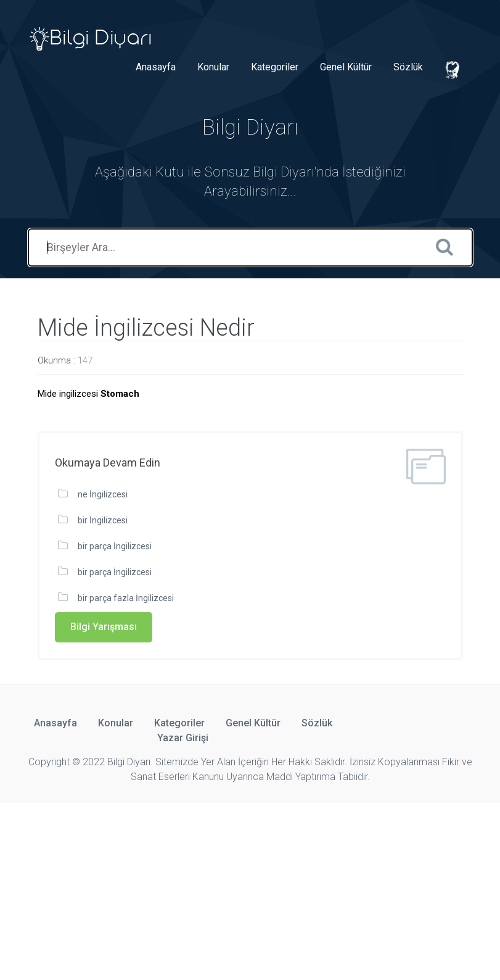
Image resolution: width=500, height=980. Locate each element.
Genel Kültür (346, 67)
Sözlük (408, 67)
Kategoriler (275, 67)
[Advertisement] (250, 889)
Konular (213, 67)
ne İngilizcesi (103, 494)
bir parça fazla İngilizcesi (126, 598)
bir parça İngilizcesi (115, 546)
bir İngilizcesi (103, 520)
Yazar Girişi (183, 738)
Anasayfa (156, 67)
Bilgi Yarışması (104, 627)
